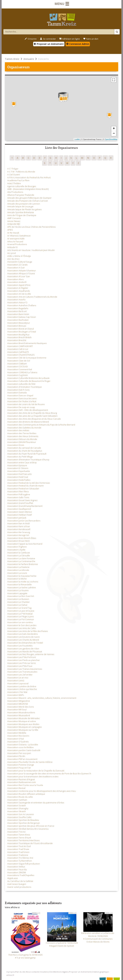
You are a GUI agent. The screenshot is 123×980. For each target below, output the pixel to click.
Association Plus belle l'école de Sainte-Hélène (30, 762)
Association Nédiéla (17, 733)
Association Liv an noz (18, 678)
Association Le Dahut (17, 605)
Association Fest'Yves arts (19, 474)
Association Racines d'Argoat (21, 779)
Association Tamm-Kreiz (19, 835)
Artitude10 (12, 247)
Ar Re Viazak (13, 233)
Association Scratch (17, 806)
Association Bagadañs (18, 308)
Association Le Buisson (18, 599)
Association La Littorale (18, 570)
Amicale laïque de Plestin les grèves (24, 209)
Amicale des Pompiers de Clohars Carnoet (28, 201)
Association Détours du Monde (22, 439)
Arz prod (12, 253)
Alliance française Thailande (21, 195)
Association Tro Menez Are (20, 858)
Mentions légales (61, 972)
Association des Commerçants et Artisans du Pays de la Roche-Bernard (41, 425)
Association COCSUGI (17, 367)
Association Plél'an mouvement (22, 759)
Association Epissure (17, 465)
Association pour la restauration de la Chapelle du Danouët (36, 771)
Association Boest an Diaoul (21, 329)
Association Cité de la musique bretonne (27, 358)
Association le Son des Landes (22, 625)
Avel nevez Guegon (17, 884)
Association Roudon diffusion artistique (26, 794)
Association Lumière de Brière (22, 686)
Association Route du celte (20, 797)
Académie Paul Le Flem (18, 180)
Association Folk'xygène (19, 494)
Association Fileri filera (18, 492)
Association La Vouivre (18, 590)
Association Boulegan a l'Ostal (22, 332)
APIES (10, 230)
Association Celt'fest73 (18, 352)
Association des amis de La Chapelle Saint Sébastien (32, 416)
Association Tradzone (18, 855)
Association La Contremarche (21, 561)
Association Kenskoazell (19, 529)
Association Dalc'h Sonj (18, 390)
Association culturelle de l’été (21, 384)
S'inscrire (31, 39)
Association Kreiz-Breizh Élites (22, 538)
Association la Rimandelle (19, 585)
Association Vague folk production (24, 864)
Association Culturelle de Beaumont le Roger (29, 381)
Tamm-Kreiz (12, 59)
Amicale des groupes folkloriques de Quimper (29, 198)
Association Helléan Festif (19, 515)
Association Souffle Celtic (19, 817)
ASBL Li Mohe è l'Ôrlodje (19, 256)
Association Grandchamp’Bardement (25, 506)
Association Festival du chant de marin (26, 486)
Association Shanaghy (18, 808)
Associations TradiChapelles (21, 875)
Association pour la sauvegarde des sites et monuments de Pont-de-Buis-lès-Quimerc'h (49, 774)
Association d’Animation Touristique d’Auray (28, 460)
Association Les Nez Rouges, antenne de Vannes (31, 654)
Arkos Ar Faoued (15, 242)
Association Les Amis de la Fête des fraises (28, 631)
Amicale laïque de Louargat (20, 207)
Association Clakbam (17, 364)
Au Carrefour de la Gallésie (20, 881)
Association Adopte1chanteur (22, 271)
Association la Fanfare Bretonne (23, 564)
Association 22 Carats (17, 265)
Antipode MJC (14, 224)
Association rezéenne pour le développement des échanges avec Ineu (42, 791)
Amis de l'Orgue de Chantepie (22, 215)
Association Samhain (17, 800)
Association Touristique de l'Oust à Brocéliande (30, 843)
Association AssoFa (16, 300)
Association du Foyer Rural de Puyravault (27, 454)
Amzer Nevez (14, 221)
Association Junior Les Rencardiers (24, 521)
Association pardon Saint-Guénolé (24, 750)
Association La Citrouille (19, 556)
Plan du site (20, 972)
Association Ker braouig (19, 532)
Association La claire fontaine (21, 559)
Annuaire (29, 59)
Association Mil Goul (17, 710)
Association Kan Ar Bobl (19, 523)
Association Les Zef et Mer (20, 675)
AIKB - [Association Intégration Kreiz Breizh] (28, 189)
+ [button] (114, 129)
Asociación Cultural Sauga (20, 262)
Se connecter (48, 39)
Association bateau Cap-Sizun (22, 317)
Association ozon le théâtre (20, 747)
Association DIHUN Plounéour (22, 442)
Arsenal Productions (17, 244)
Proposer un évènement (49, 44)
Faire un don (91, 39)
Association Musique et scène (22, 721)
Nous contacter (33, 972)
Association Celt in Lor (18, 349)
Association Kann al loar (19, 526)
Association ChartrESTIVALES (21, 355)
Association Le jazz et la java (21, 611)
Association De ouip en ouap (21, 407)
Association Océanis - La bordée (23, 745)
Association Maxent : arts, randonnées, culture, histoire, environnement (42, 698)
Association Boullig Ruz (18, 335)
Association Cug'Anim (18, 375)
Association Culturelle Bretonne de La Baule (28, 378)
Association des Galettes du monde (24, 428)
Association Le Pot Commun (21, 619)
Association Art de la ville (19, 294)
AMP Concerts (14, 218)
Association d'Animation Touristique (25, 387)
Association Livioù (16, 681)
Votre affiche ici (12, 907)
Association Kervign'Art (18, 535)
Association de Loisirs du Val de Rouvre (26, 404)
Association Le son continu (20, 622)
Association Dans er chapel (20, 396)
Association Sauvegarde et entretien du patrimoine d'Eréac (36, 803)
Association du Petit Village (20, 457)
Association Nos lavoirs (18, 736)
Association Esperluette (19, 471)
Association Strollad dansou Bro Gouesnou (28, 829)
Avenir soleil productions (19, 887)
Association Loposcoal (18, 684)
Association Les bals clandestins (23, 634)
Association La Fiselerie (18, 567)
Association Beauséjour (19, 323)
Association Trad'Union (18, 852)
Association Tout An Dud (19, 846)
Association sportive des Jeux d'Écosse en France (31, 826)
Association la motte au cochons (23, 582)
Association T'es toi (16, 832)
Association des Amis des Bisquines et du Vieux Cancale (34, 419)
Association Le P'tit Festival (20, 614)
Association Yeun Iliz (17, 870)
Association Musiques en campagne (25, 727)
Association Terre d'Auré (19, 838)
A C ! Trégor (13, 169)
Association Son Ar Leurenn (21, 814)
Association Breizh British (19, 337)
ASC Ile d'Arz (13, 259)
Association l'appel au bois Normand (25, 544)
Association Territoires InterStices (23, 840)
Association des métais (18, 430)
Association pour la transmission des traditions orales (33, 777)
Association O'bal (16, 739)
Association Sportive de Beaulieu (23, 820)
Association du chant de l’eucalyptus (25, 451)
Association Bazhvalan (18, 320)
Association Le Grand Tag (19, 608)
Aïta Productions (15, 192)
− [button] (114, 134)
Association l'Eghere (17, 547)
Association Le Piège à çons (20, 617)
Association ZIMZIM (17, 873)
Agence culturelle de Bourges (22, 186)
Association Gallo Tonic (18, 497)
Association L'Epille (16, 550)
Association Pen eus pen (19, 753)
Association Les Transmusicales (22, 672)
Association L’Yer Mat (17, 692)
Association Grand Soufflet (20, 503)
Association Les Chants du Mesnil (23, 640)
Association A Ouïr (16, 268)
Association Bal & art (17, 311)
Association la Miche (17, 579)
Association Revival (16, 788)
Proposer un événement (80, 972)
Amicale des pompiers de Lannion (24, 204)
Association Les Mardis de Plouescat (25, 652)
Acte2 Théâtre (14, 183)
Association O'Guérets (18, 742)
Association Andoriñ (17, 282)
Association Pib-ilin (16, 756)
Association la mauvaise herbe (22, 576)
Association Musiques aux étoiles (23, 724)
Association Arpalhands (19, 291)
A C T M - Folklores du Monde (21, 172)
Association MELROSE (18, 704)
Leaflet (77, 139)
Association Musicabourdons (21, 713)
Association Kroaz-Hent (18, 541)
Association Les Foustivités (20, 646)
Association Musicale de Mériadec (24, 718)
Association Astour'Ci (17, 303)
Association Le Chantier (19, 602)
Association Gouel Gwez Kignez (22, 500)
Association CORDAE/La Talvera (22, 372)
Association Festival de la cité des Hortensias (29, 483)
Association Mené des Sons (21, 707)
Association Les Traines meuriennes (25, 669)
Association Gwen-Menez (20, 512)
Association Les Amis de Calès (22, 628)
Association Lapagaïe (17, 593)
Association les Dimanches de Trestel (25, 643)
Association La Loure (17, 573)
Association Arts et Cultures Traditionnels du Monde (32, 297)
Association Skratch (17, 811)
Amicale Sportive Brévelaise (21, 212)
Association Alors (15, 279)
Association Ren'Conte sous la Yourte (25, 785)
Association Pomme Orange (21, 765)
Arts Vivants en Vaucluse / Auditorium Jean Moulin (31, 250)
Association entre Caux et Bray (22, 463)
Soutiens (44, 972)
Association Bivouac (17, 326)
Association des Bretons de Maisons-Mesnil (28, 422)
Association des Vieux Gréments (23, 436)
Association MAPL (16, 695)
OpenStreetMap (111, 139)
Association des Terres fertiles (22, 433)
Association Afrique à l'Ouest (21, 274)
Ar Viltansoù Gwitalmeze (19, 236)
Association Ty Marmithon (20, 861)
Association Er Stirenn (18, 468)
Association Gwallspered (19, 509)
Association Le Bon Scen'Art (21, 596)
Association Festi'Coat (18, 477)
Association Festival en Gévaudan (23, 489)
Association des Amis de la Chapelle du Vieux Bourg (32, 413)
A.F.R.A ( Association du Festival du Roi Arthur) (29, 178)
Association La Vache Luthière (22, 588)
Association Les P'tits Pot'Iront (22, 657)
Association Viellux (16, 867)
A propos (11, 972)
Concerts (43, 59)
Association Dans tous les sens (22, 399)
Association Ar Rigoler (18, 288)
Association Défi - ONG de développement (28, 410)
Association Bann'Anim (18, 314)
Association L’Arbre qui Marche (22, 689)
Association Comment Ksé (20, 369)
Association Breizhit (17, 340)
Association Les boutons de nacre (23, 637)
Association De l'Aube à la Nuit (22, 401)
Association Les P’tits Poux (20, 666)
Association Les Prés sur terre (22, 663)
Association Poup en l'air (19, 768)
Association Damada (17, 393)
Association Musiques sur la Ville (23, 730)
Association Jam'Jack (17, 518)
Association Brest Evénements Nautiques (27, 343)
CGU (51, 972)
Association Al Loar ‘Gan (19, 276)
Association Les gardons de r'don (23, 649)
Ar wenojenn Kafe (16, 239)
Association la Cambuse (19, 553)
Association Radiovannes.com (22, 782)
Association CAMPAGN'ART (20, 346)
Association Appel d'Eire (19, 285)
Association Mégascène (19, 701)
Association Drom (16, 445)
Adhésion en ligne (70, 39)
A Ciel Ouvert (14, 175)
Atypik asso (13, 878)
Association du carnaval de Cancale (24, 448)
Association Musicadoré (19, 715)
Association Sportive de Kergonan (24, 823)
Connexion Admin (78, 44)
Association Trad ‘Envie (18, 849)
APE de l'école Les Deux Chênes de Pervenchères (31, 227)
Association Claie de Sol (19, 361)
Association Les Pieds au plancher (24, 660)
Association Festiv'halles (19, 480)
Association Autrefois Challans (22, 305)
